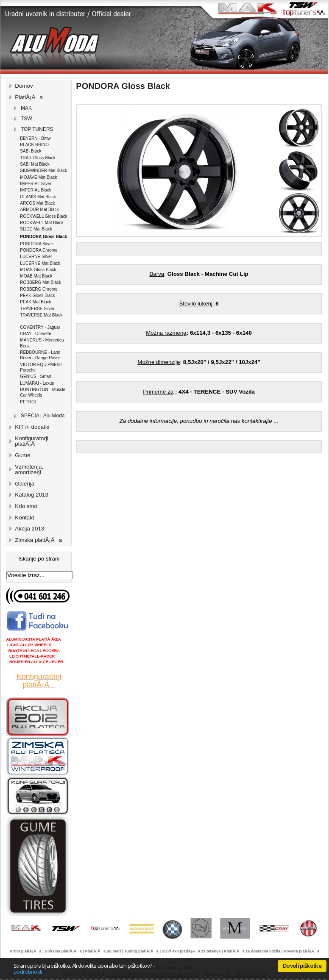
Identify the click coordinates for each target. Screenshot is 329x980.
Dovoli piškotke (302, 966)
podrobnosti (28, 972)
